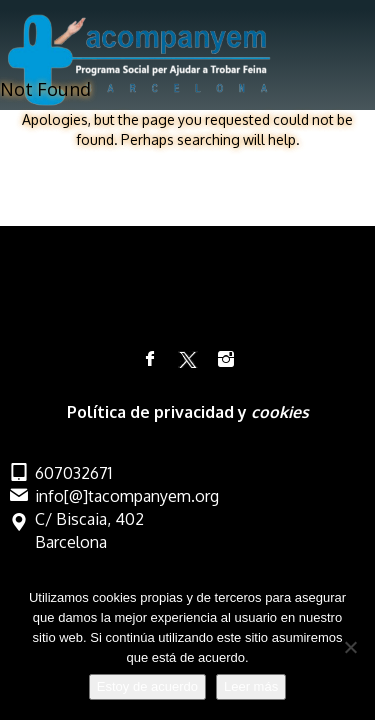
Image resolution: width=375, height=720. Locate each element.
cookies (280, 412)
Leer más (251, 686)
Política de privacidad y (159, 412)
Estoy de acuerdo (147, 686)
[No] (350, 647)
